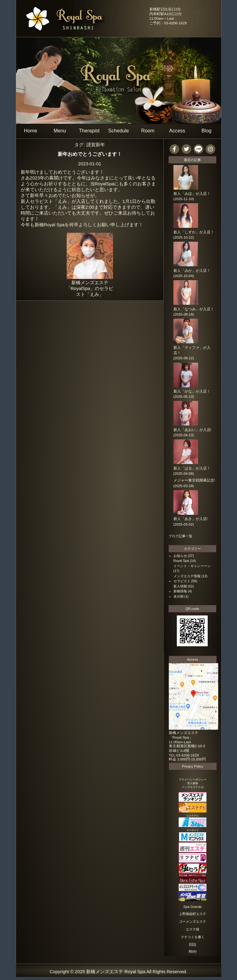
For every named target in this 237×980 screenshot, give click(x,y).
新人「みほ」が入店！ (192, 194)
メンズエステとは (193, 787)
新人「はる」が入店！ (192, 468)
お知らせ (180, 556)
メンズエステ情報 (187, 576)
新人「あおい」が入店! (192, 430)
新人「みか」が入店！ (192, 271)
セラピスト (182, 581)
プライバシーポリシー (193, 780)
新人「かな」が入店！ (192, 391)
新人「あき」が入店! (191, 519)
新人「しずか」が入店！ (194, 232)
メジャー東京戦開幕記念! (194, 480)
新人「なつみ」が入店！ (194, 309)
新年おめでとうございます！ (90, 154)
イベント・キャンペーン (192, 566)
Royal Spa (181, 561)
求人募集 (193, 783)
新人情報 (180, 586)
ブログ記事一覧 (180, 536)
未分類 (179, 596)
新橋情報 (180, 591)
